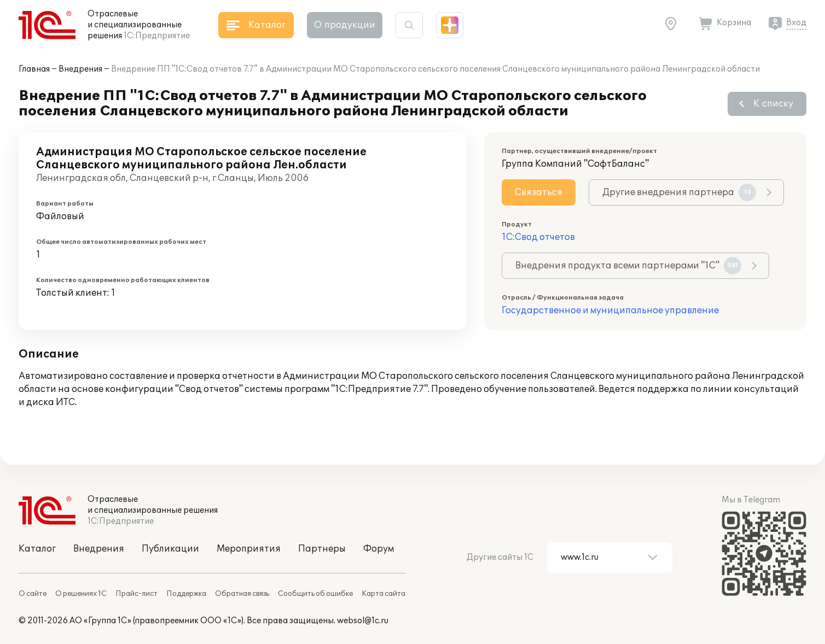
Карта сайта (384, 594)
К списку (773, 104)
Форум (379, 549)
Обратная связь (242, 594)
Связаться (539, 192)
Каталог (37, 549)
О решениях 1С (81, 594)
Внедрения (80, 69)
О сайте (33, 594)
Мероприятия (249, 549)
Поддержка (186, 594)
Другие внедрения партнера (679, 192)
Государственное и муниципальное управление (610, 311)
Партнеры (322, 549)
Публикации (170, 549)
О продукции (345, 25)
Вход (796, 23)
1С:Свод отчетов (538, 237)
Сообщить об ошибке (315, 594)
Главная (34, 69)
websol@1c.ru (363, 621)
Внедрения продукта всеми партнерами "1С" (628, 266)
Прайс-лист (136, 594)
